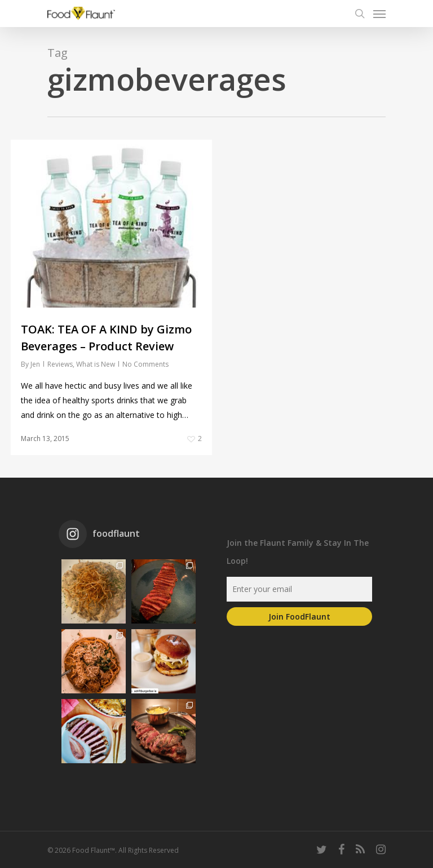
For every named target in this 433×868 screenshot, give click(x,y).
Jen (35, 364)
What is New (96, 364)
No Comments (145, 364)
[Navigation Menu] (379, 14)
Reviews (60, 364)
